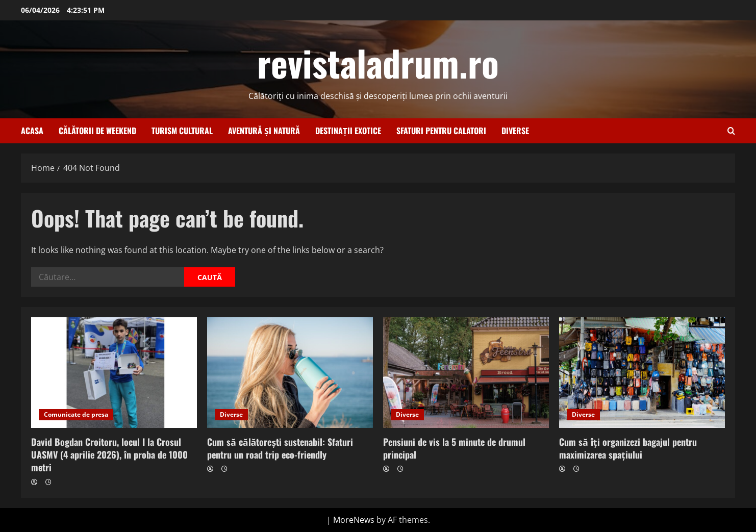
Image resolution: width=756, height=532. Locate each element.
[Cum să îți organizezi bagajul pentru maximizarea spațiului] (642, 373)
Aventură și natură (264, 131)
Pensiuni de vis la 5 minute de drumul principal (454, 448)
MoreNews (354, 520)
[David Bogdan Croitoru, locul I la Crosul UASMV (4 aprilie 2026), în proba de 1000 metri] (114, 373)
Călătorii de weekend (97, 131)
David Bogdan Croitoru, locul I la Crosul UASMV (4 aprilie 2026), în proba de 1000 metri (109, 454)
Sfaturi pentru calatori (441, 131)
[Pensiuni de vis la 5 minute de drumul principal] (466, 373)
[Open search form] (731, 131)
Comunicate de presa (76, 414)
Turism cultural (182, 131)
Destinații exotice (348, 131)
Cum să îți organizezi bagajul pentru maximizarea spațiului (628, 448)
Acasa (32, 131)
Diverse (515, 131)
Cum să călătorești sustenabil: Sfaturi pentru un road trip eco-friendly (280, 448)
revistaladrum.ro (378, 62)
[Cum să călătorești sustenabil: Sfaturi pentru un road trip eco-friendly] (290, 373)
